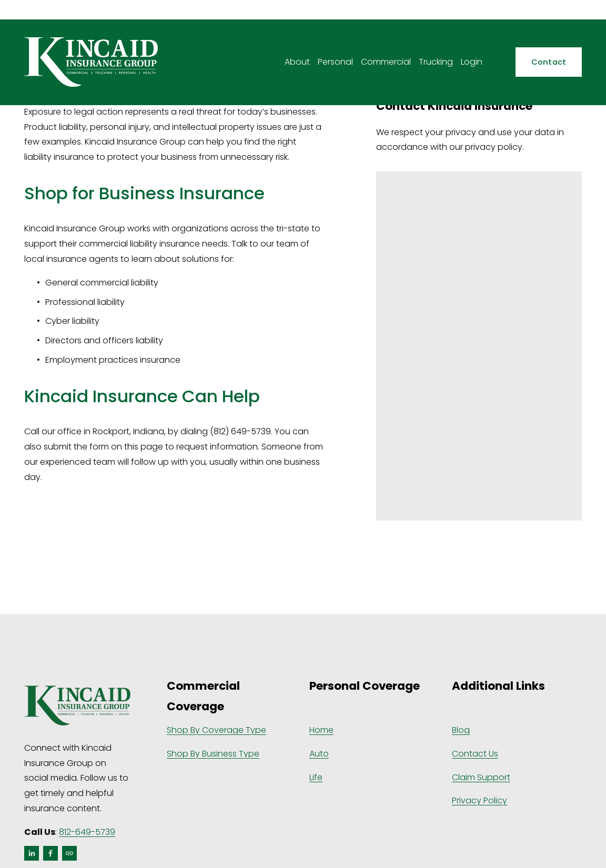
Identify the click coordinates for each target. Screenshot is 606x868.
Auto (319, 754)
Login (472, 62)
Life (316, 777)
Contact (549, 62)
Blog (461, 730)
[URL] (69, 853)
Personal (335, 62)
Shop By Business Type (213, 754)
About (297, 62)
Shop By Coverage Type (216, 730)
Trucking (436, 62)
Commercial (386, 62)
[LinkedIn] (32, 853)
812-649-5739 (87, 832)
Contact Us (475, 754)
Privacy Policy (479, 800)
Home (321, 730)
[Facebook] (50, 853)
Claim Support (481, 777)
